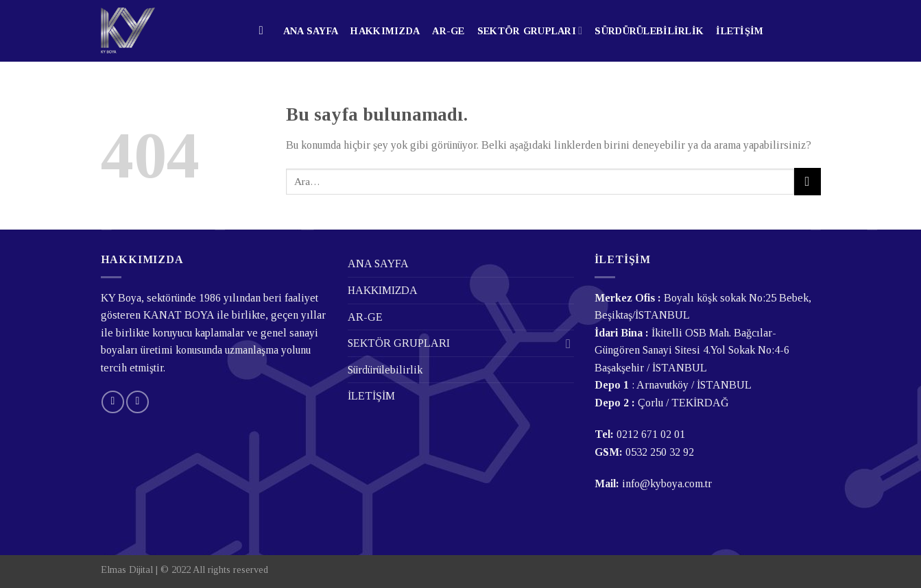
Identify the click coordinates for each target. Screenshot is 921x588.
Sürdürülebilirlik (649, 31)
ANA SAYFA (311, 31)
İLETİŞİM (740, 31)
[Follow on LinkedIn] (137, 402)
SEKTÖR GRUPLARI (530, 30)
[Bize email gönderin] (113, 402)
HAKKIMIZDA (385, 31)
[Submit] (808, 181)
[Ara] (265, 31)
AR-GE (448, 31)
